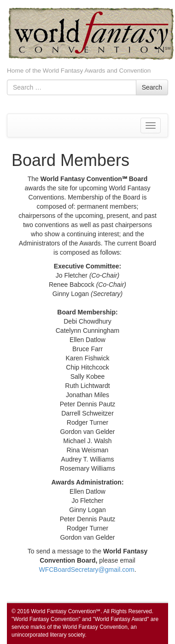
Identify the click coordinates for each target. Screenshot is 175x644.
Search (152, 87)
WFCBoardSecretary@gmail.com (86, 570)
